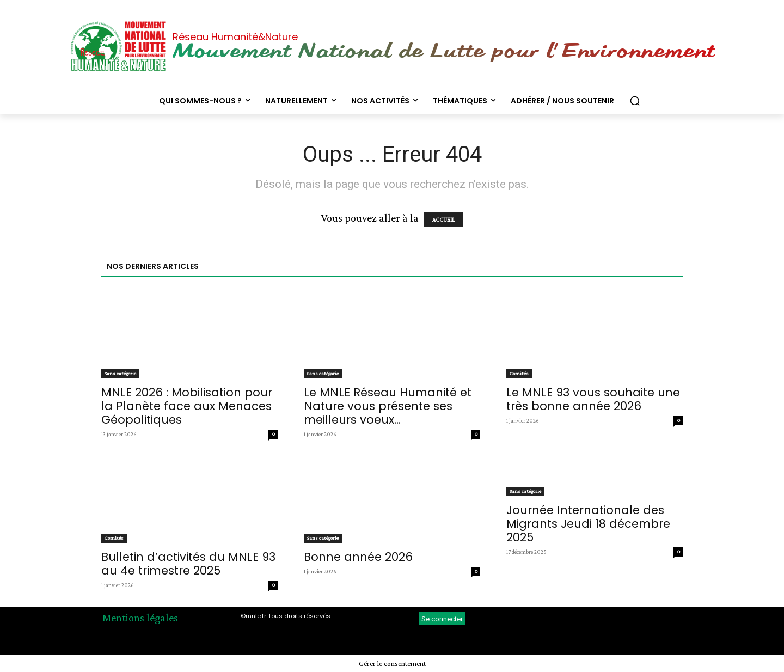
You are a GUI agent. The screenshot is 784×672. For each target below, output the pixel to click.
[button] (635, 101)
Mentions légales (140, 618)
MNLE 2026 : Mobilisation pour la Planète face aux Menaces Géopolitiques (187, 406)
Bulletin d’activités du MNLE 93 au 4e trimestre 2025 (188, 564)
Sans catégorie (120, 373)
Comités (519, 373)
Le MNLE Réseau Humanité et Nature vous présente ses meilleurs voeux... (388, 406)
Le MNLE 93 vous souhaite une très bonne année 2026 (593, 399)
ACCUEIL (443, 219)
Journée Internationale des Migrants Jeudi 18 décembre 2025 (588, 524)
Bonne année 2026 (358, 557)
